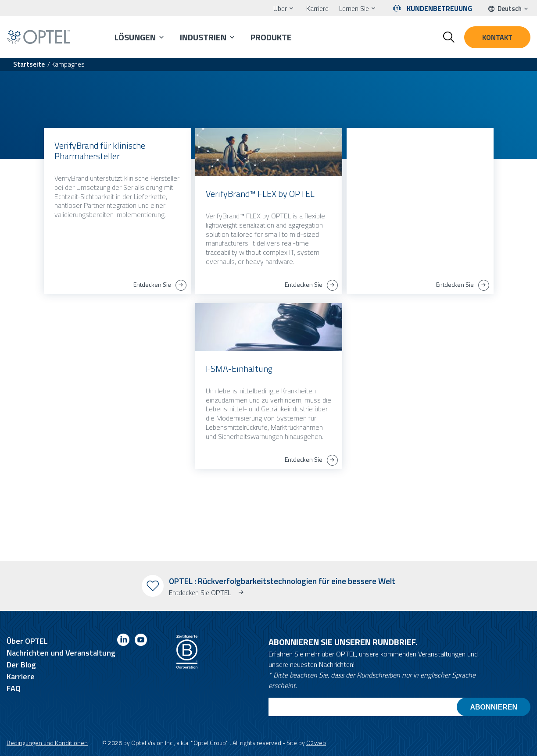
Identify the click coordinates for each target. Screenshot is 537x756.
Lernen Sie (354, 8)
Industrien (203, 37)
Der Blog (21, 665)
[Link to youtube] (141, 641)
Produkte (271, 37)
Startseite (29, 64)
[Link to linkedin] (123, 641)
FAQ (14, 688)
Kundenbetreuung (439, 8)
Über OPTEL (27, 641)
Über (280, 8)
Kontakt (497, 37)
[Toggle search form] (449, 37)
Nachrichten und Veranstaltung (61, 653)
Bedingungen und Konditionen (47, 743)
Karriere (317, 8)
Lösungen (135, 37)
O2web (316, 743)
